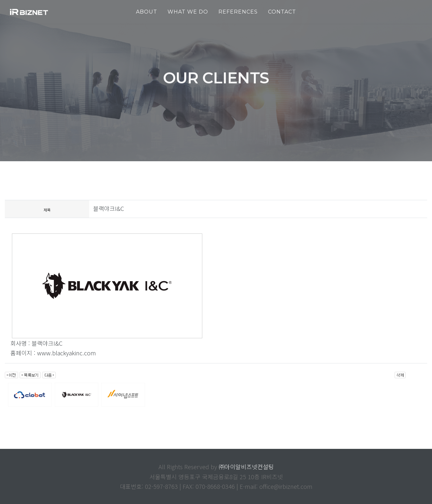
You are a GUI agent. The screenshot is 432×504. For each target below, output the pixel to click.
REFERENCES (238, 12)
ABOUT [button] (147, 12)
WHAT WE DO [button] (188, 12)
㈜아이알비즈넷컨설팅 (246, 467)
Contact (282, 12)
